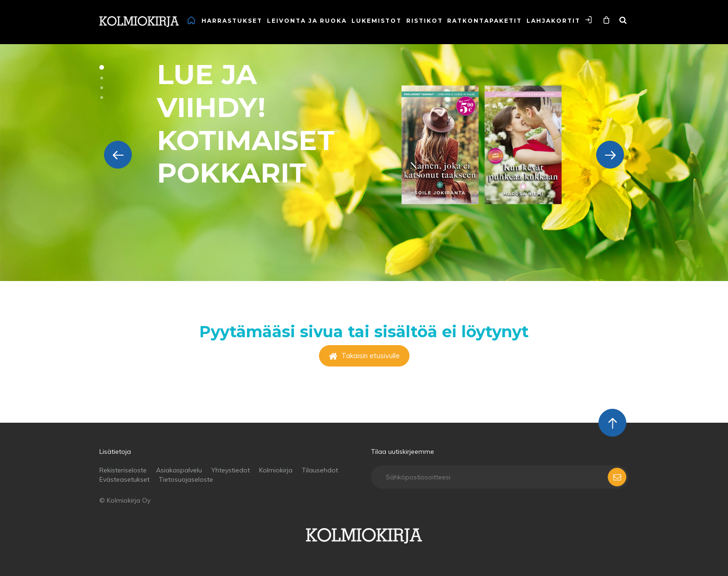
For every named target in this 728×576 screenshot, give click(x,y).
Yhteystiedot (231, 470)
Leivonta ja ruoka (307, 21)
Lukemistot (377, 21)
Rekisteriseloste (123, 470)
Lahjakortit (553, 21)
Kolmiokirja (276, 470)
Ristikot (425, 21)
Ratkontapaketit (484, 21)
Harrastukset (232, 21)
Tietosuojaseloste (186, 479)
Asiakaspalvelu (179, 470)
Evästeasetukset (124, 479)
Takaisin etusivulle (364, 356)
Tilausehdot (320, 470)
